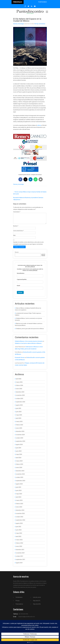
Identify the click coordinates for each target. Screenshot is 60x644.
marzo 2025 (19, 424)
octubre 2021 (20, 558)
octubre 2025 (20, 401)
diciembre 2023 (20, 473)
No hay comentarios (40, 24)
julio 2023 (19, 489)
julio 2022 (19, 529)
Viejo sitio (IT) (37, 603)
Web (14, 237)
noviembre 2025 (20, 397)
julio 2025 (19, 410)
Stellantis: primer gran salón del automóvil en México (30, 331)
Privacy (18, 603)
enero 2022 (19, 548)
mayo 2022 (19, 535)
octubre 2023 (20, 479)
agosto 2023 (19, 486)
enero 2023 (19, 509)
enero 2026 (19, 391)
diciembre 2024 (20, 433)
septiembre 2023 (21, 483)
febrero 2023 (20, 506)
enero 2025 (19, 430)
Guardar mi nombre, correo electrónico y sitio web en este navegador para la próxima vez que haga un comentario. (28, 245)
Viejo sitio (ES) (37, 606)
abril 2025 (19, 420)
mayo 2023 (19, 496)
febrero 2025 (20, 427)
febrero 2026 (20, 387)
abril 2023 (19, 499)
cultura (39, 125)
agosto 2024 (19, 447)
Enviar (20, 294)
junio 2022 (19, 532)
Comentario (17, 212)
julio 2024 (19, 450)
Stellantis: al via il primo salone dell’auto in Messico (28, 345)
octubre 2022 (20, 519)
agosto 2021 (19, 565)
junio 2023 (19, 492)
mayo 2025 (19, 417)
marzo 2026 (19, 384)
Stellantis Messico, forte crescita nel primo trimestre (29, 343)
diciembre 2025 (20, 394)
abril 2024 (19, 460)
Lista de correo (37, 599)
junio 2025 (19, 414)
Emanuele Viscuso (20, 360)
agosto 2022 (19, 525)
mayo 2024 (19, 456)
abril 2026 (19, 381)
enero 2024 (19, 470)
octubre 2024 (20, 440)
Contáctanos (19, 599)
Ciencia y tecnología (18, 24)
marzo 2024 (19, 463)
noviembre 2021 (20, 555)
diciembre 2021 (20, 552)
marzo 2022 (19, 542)
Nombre (16, 228)
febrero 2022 (20, 545)
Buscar (17, 254)
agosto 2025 (19, 407)
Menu (47, 12)
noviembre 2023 (20, 476)
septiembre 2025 (21, 404)
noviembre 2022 (20, 515)
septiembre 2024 (21, 443)
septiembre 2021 (21, 561)
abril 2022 (19, 538)
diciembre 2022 (20, 512)
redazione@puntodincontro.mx (27, 619)
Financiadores (19, 606)
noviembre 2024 (20, 437)
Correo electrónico (18, 233)
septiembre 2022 (21, 522)
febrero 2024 (20, 466)
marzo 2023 (19, 502)
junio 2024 (19, 453)
